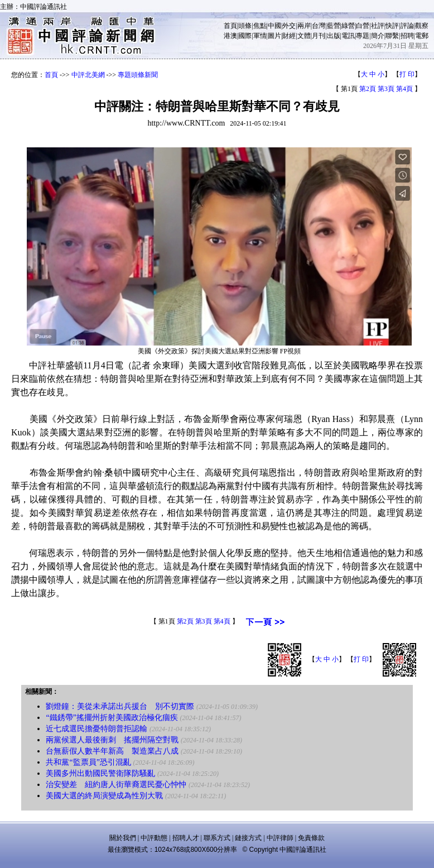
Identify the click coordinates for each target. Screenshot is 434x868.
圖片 (274, 36)
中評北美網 (88, 75)
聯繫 (392, 36)
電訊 (348, 36)
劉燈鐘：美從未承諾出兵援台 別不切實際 (120, 706)
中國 (274, 26)
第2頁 (368, 89)
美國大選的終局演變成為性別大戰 (104, 796)
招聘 (407, 36)
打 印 (407, 74)
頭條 (245, 26)
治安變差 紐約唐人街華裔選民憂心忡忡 (116, 785)
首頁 (230, 26)
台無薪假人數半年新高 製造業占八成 (112, 751)
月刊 (319, 36)
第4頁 (404, 89)
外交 (289, 26)
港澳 (230, 36)
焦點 (260, 26)
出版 (334, 36)
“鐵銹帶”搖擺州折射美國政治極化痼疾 (112, 718)
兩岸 (304, 26)
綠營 (348, 26)
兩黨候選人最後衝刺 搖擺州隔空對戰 (112, 740)
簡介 (378, 36)
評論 (407, 26)
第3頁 (386, 89)
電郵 (422, 36)
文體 (304, 36)
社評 (378, 26)
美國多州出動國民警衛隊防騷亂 (100, 773)
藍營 (334, 26)
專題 (363, 36)
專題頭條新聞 (138, 75)
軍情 (260, 36)
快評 (392, 26)
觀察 (422, 26)
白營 (363, 26)
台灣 (319, 26)
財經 (289, 36)
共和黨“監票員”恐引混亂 (88, 762)
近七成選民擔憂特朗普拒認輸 (97, 729)
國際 (245, 36)
